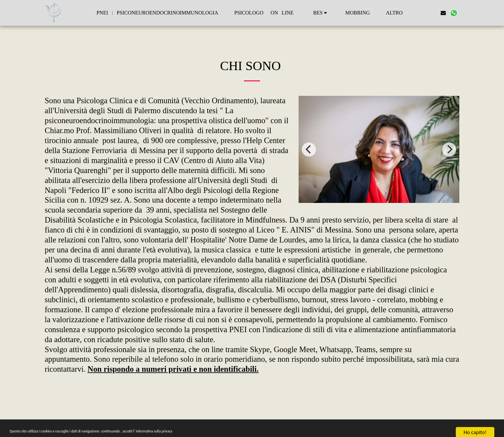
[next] (449, 150)
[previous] (309, 150)
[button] (321, 13)
